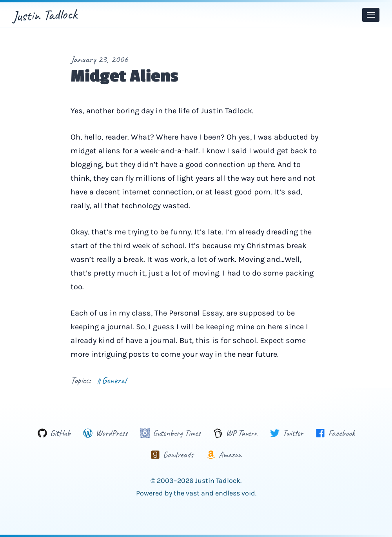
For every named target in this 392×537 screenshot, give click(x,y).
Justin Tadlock (45, 15)
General (112, 380)
